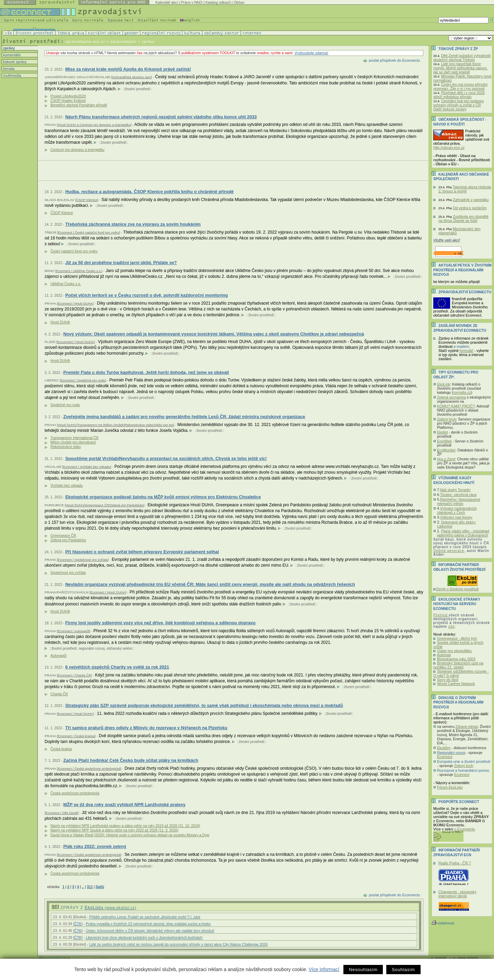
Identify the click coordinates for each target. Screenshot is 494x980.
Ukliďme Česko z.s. (66, 284)
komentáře (11, 55)
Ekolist (442, 432)
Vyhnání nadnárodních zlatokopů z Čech (457, 510)
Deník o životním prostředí (457, 589)
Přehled (441, 615)
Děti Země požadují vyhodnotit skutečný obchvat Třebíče (462, 58)
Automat (444, 655)
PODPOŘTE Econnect (459, 802)
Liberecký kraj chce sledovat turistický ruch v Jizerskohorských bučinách (144, 937)
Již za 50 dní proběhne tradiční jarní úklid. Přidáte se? (121, 263)
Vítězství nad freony (456, 517)
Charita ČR (59, 694)
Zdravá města (466, 727)
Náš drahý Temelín (455, 490)
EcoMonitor (446, 450)
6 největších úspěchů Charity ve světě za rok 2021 (117, 667)
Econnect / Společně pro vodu (83, 380)
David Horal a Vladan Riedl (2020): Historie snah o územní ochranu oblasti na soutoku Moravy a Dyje (130, 835)
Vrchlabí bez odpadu (67, 486)
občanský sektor (120, 648)
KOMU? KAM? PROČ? (456, 406)
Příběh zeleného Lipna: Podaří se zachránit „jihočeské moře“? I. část (145, 917)
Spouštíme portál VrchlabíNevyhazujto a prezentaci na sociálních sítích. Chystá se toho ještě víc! (166, 458)
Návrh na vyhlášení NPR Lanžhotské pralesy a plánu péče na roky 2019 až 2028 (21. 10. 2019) (125, 826)
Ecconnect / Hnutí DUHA (76, 342)
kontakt (441, 958)
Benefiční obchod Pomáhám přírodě (79, 105)
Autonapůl (58, 656)
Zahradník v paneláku (471, 200)
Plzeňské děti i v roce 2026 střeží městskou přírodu (459, 95)
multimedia (12, 75)
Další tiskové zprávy (450, 109)
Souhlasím (403, 970)
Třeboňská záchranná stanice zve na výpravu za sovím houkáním (133, 224)
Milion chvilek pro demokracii (73, 442)
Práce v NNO (192, 2)
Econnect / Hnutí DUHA (75, 303)
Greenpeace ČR (63, 536)
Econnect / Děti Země (62, 813)
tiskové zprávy (14, 62)
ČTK (78, 924)
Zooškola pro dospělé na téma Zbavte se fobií (463, 219)
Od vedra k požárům (470, 208)
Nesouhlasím (363, 970)
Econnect (445, 757)
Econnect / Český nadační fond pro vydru (89, 232)
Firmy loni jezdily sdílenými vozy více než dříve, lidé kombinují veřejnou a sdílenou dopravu (160, 623)
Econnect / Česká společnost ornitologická (89, 769)
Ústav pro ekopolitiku (454, 651)
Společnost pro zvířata (68, 573)
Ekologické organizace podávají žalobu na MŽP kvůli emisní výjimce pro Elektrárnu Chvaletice (163, 497)
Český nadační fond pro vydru (74, 251)
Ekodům (444, 748)
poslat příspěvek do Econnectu (394, 60)
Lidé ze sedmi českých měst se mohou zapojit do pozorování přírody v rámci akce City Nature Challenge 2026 (178, 944)
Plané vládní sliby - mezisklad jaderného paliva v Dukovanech (463, 533)
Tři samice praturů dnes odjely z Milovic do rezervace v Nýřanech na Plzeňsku (146, 728)
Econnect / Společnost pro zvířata (83, 560)
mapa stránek (468, 958)
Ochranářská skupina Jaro (132, 77)
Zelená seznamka (451, 397)
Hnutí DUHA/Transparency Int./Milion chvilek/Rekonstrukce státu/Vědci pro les (115, 425)
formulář (467, 351)
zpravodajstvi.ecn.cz (85, 42)
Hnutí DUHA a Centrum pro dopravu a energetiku (94, 125)
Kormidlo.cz (461, 392)
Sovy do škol (448, 680)
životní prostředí (137, 89)
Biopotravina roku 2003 (456, 659)
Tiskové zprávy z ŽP (458, 49)
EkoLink (444, 384)
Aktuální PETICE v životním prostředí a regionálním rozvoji (462, 270)
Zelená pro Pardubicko (68, 540)
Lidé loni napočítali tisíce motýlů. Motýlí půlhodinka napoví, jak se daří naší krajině (460, 68)
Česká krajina (61, 749)
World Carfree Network (456, 684)
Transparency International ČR (74, 438)
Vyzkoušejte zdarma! (311, 53)
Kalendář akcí (167, 2)
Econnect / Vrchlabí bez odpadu (87, 467)
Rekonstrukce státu (66, 447)
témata (8, 69)
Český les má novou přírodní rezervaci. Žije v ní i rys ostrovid (460, 86)
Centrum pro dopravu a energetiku (77, 150)
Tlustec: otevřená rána (458, 495)
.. (83, 887)
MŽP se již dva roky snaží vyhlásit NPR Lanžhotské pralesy (124, 805)
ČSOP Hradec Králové (68, 101)
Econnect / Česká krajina (76, 736)
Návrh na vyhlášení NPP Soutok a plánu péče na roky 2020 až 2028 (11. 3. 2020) (114, 830)
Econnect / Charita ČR (74, 675)
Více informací (324, 969)
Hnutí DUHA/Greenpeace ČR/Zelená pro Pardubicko (104, 505)
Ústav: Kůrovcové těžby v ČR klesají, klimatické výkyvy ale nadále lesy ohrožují (150, 931)
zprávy (8, 48)
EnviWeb (444, 441)
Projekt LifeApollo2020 (68, 96)
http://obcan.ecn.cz (449, 147)
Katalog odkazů (218, 2)
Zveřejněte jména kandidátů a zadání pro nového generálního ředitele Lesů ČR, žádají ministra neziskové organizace (184, 417)
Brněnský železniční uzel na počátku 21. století (458, 665)
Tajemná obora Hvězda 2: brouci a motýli (465, 189)
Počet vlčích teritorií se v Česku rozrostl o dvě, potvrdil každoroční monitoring (146, 295)
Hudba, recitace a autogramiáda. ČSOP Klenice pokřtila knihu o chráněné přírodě (149, 192)
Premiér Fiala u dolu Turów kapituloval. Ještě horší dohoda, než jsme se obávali (146, 372)
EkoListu (111, 908)
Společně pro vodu (65, 405)
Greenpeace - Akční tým (457, 638)
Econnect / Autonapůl (73, 631)
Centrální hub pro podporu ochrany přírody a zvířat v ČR (458, 103)
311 (90, 887)
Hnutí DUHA (60, 322)
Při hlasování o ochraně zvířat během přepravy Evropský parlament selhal (142, 552)
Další (100, 887)
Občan (239, 2)
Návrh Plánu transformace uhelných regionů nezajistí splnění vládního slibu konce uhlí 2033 (161, 117)
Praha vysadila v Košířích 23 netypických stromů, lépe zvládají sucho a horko (148, 924)
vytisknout (443, 923)
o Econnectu (464, 829)
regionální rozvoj (92, 648)
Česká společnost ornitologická (75, 793)
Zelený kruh (447, 419)
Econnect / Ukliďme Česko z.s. (79, 271)
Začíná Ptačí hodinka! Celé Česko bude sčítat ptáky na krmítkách (131, 760)
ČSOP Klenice (87, 200)
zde (452, 627)
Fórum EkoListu (450, 787)
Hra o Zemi (446, 459)
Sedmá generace (449, 551)
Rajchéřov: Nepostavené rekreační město (459, 501)
